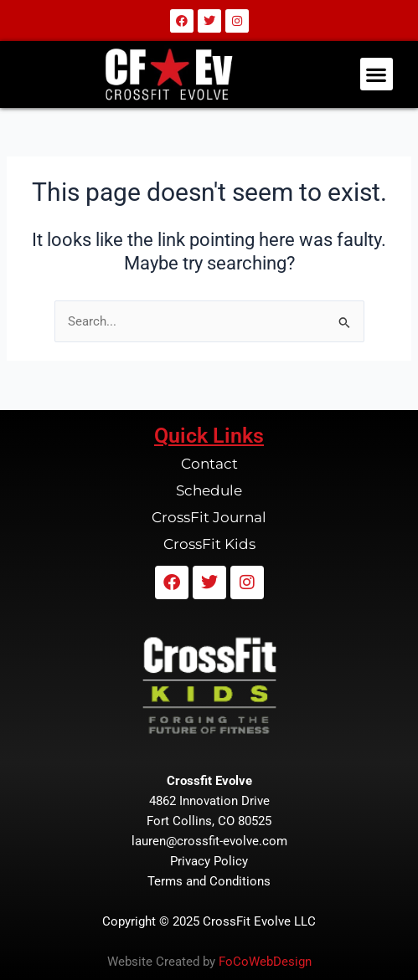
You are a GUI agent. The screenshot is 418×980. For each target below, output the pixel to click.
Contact (209, 464)
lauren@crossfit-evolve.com (209, 841)
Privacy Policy (209, 861)
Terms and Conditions (209, 881)
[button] (377, 74)
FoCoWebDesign (265, 962)
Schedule (209, 490)
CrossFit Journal (209, 517)
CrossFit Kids (209, 544)
